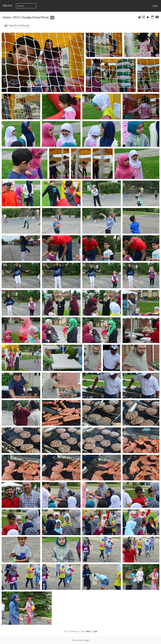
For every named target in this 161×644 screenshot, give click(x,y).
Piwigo (86, 640)
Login (155, 6)
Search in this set (19, 25)
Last (95, 631)
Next (88, 631)
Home (7, 17)
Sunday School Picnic (35, 17)
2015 (16, 17)
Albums (7, 6)
